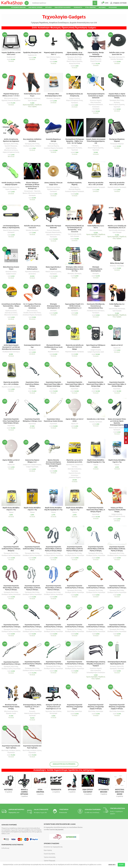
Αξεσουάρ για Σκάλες (11, 313)
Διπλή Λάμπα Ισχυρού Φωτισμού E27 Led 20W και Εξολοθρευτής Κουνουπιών (11, 347)
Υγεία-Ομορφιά (32, 101)
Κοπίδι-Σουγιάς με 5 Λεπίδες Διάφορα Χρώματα (11, 184)
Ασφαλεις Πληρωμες (9, 825)
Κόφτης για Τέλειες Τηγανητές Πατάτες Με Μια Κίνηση (117, 510)
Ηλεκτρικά (56, 189)
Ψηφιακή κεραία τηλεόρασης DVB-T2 (53, 54)
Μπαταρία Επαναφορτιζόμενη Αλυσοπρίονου (96, 269)
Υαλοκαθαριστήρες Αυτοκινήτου (96, 673)
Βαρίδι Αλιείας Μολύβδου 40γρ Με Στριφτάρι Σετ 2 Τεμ (96, 461)
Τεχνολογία (112, 57)
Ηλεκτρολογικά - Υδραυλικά (32, 191)
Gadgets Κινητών (11, 274)
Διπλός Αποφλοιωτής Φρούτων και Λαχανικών (11, 140)
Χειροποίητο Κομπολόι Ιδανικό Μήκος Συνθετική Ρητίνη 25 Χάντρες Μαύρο (53, 549)
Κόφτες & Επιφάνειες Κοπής (74, 101)
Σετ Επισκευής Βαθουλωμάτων (32, 268)
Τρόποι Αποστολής (50, 857)
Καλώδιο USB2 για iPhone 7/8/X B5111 (32, 227)
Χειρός (7, 189)
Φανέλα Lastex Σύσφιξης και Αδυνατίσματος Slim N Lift (117, 227)
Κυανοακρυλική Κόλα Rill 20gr (32, 346)
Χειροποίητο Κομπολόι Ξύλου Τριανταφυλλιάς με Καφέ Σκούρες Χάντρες (11, 421)
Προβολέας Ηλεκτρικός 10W (32, 53)
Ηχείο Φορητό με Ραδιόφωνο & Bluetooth (96, 346)
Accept (121, 865)
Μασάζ (79, 234)
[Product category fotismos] (8, 784)
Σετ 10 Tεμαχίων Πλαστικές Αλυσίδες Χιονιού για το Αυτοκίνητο (32, 306)
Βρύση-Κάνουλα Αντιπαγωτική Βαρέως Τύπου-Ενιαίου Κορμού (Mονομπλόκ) (53, 463)
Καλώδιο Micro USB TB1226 (96, 419)
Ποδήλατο (38, 146)
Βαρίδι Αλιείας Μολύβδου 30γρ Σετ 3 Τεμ (32, 509)
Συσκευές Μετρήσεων (14, 101)
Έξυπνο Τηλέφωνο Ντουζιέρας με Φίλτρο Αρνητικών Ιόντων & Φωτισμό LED (32, 186)
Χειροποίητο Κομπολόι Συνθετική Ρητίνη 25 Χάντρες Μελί (32, 549)
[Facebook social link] (126, 426)
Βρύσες (25, 193)
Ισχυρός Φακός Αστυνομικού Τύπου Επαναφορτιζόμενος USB (96, 141)
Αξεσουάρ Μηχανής (53, 146)
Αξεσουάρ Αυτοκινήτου (74, 469)
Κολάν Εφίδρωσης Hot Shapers (117, 305)
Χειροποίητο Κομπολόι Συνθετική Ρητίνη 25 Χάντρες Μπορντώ (11, 549)
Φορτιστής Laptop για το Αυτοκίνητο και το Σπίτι (75, 461)
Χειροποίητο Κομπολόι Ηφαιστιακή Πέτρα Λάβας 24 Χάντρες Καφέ (96, 384)
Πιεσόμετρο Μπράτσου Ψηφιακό (117, 140)
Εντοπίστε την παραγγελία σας (53, 847)
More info (112, 865)
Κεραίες (58, 57)
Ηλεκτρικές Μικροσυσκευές (53, 232)
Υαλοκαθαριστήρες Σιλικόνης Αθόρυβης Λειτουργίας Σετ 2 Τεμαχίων (96, 664)
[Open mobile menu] (27, 3)
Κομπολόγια (32, 389)
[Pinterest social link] (126, 442)
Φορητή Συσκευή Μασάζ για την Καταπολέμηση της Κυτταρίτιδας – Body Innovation (75, 229)
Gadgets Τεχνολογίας (94, 352)
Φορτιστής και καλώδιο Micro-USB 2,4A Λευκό (96, 184)
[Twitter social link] (126, 430)
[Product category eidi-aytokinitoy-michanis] (104, 785)
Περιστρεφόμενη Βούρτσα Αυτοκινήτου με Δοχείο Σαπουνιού (96, 96)
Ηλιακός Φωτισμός (96, 59)
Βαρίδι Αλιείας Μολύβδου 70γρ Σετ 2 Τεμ (117, 461)
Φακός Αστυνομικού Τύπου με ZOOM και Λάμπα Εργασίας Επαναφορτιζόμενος (117, 422)
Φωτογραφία (53, 713)
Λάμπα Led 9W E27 (117, 345)
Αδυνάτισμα (37, 98)
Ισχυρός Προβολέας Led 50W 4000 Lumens (11, 54)
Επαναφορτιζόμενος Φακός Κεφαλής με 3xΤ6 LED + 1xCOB (32, 707)
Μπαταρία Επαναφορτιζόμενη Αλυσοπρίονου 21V (53, 306)
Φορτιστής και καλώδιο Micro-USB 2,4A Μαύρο (11, 383)
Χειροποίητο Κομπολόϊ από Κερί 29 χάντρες (32, 747)
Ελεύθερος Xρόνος (7, 556)
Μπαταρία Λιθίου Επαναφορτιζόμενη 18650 (53, 95)
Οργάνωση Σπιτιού (11, 311)
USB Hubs (74, 467)
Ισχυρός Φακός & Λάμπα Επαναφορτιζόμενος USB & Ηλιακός (117, 96)
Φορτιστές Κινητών (92, 187)
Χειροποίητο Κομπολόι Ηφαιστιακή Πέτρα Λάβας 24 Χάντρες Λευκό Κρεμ (53, 384)
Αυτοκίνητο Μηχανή (96, 100)
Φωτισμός (71, 59)
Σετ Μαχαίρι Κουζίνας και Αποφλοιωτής (75, 95)
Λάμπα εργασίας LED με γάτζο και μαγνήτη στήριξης (75, 54)
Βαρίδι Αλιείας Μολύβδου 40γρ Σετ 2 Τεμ (11, 509)
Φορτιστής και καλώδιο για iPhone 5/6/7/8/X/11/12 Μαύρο (75, 347)
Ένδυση (100, 230)
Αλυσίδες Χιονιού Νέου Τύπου (32, 313)
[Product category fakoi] (24, 786)
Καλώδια (113, 59)
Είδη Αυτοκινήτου (96, 103)
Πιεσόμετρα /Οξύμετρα (117, 144)
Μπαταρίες (50, 98)
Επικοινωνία (63, 813)
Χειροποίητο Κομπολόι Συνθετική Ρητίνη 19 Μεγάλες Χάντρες (32, 664)
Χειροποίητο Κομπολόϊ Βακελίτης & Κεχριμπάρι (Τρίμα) (75, 707)
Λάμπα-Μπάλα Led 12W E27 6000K (75, 420)
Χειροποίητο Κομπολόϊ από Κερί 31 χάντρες (11, 747)
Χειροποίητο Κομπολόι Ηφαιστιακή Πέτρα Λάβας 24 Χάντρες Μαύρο (117, 384)
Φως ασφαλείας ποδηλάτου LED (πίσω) (32, 140)
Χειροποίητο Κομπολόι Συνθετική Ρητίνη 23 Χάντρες (11, 663)
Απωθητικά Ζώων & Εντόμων (96, 311)
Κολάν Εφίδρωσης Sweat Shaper (32, 95)
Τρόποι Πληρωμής (49, 861)
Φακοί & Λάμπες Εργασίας (74, 61)
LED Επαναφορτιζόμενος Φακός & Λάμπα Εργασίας (11, 227)
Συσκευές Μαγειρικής (53, 230)
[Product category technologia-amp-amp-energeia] (56, 784)
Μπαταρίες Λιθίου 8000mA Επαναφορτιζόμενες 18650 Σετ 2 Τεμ (75, 269)
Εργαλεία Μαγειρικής (11, 146)
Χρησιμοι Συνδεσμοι (51, 844)
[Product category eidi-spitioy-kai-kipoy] (88, 785)
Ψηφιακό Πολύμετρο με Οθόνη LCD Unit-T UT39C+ (11, 95)
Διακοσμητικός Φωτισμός (74, 148)
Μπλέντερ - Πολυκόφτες (117, 266)
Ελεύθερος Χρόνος (29, 146)
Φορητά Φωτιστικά (75, 64)
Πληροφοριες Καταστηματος (12, 845)
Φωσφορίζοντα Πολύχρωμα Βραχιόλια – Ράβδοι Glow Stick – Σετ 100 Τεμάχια (75, 141)
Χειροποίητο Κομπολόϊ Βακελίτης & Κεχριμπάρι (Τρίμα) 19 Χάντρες (96, 707)
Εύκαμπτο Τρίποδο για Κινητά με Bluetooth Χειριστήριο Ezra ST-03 (53, 707)
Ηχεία (102, 352)
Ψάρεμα (96, 465)
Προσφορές (53, 59)
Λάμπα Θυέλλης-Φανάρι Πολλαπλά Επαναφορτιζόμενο (96, 55)
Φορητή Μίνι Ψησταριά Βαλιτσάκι (53, 227)
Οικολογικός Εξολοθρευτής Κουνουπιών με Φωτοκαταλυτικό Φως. (96, 306)
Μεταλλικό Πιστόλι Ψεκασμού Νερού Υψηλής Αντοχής (11, 707)
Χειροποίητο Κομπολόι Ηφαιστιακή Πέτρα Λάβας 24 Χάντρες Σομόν (75, 384)
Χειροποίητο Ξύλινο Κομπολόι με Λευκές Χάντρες (53, 420)
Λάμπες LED (78, 59)
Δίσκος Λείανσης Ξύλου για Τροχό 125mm (53, 184)
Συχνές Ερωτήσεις (49, 854)
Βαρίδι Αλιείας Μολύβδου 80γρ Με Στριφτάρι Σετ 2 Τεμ (53, 509)
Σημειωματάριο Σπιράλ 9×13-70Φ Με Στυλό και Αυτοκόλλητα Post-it (75, 306)
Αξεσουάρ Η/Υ (120, 57)
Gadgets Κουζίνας (74, 98)
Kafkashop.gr (5, 848)
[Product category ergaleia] (72, 784)
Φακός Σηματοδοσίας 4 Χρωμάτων (53, 268)
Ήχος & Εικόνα (51, 57)
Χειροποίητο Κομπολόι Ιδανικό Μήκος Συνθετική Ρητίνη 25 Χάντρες (96, 549)
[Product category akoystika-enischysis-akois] (120, 786)
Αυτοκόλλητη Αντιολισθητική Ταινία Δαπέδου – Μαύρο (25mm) (11, 306)
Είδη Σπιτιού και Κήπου (11, 98)
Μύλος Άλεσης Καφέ (117, 263)
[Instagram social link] (126, 434)
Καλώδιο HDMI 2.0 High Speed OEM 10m (117, 54)
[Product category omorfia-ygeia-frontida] (40, 785)
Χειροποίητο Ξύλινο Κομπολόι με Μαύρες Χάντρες (32, 384)
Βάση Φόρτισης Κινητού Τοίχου (11, 268)
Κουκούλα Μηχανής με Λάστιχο (53, 140)
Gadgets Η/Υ (27, 465)
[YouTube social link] (126, 438)
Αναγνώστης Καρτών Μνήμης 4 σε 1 (32, 461)
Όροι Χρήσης (48, 850)
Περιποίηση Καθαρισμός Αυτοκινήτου (96, 106)
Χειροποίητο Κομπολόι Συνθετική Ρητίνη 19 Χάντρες (75, 587)
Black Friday (78, 57)
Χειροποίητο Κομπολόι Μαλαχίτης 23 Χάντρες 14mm (32, 420)
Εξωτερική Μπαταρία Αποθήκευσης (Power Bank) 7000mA (53, 347)
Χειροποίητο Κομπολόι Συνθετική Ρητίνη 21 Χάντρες (96, 587)
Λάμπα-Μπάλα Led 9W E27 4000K (11, 461)
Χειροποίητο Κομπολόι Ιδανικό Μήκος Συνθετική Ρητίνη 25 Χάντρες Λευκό (75, 549)
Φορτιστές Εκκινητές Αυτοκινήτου (75, 474)
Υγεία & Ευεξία (28, 98)
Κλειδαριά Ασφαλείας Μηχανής (75, 184)
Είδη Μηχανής (53, 144)
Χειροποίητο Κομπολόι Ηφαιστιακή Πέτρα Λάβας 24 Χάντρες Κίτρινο (96, 510)
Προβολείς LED (11, 57)
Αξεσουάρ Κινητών (11, 272)
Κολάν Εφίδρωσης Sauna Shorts (96, 227)
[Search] (64, 3)
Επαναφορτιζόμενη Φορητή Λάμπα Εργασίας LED (117, 663)
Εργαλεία (4, 101)
